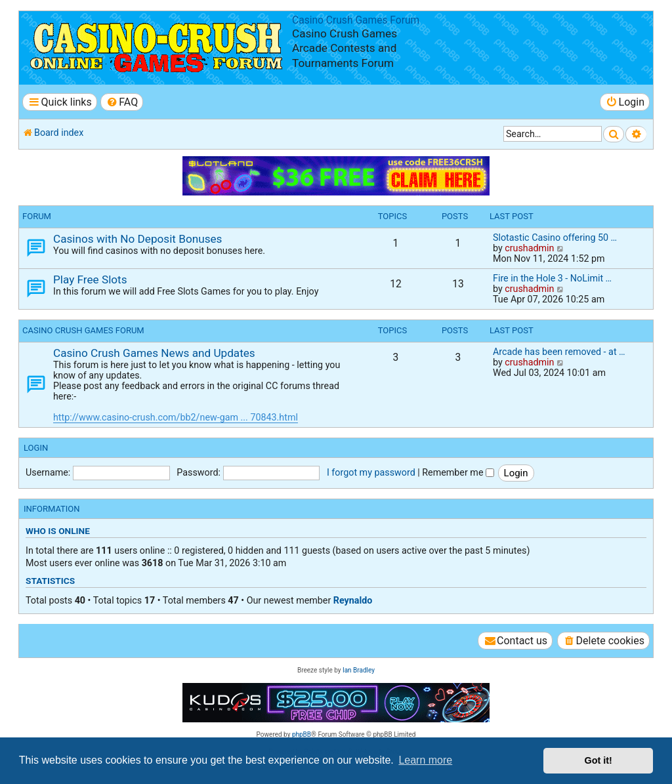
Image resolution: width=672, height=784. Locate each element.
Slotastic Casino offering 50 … (555, 237)
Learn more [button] (425, 760)
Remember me (458, 472)
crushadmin (529, 248)
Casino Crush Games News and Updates (154, 353)
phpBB (302, 734)
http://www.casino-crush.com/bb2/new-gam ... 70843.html (176, 417)
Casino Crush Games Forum (356, 20)
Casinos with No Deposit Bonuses (137, 239)
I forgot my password (371, 472)
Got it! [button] (598, 760)
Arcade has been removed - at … (559, 352)
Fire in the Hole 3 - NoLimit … (552, 278)
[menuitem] (122, 102)
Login (36, 448)
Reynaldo (353, 600)
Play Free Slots (90, 279)
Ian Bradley (359, 670)
